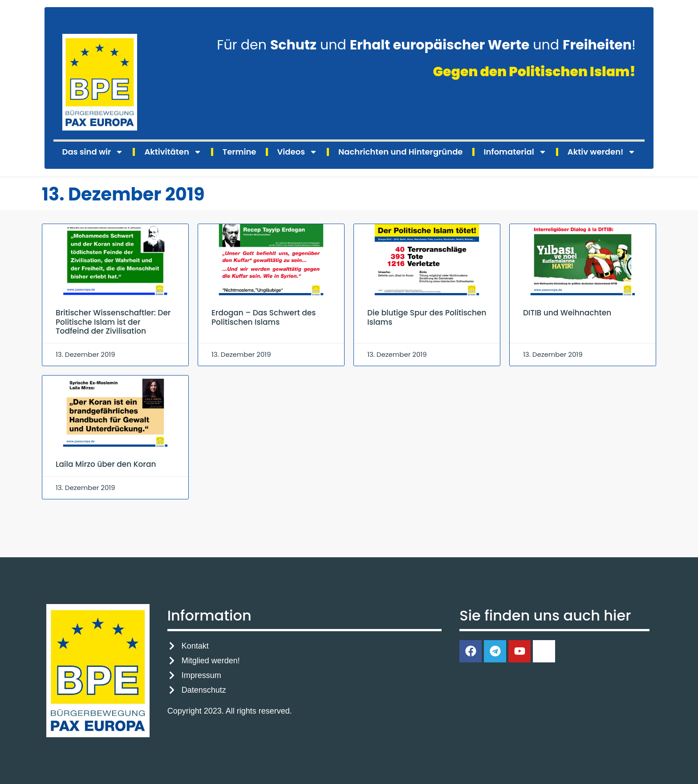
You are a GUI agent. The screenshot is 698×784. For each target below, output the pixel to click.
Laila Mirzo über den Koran (106, 464)
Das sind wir (93, 152)
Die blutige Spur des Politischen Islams (427, 317)
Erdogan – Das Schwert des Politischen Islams (264, 317)
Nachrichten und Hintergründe (400, 152)
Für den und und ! (426, 45)
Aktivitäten (173, 152)
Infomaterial (515, 152)
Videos (297, 152)
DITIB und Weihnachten (567, 313)
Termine (239, 152)
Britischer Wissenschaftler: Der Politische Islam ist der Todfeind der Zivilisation (113, 322)
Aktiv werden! (602, 152)
